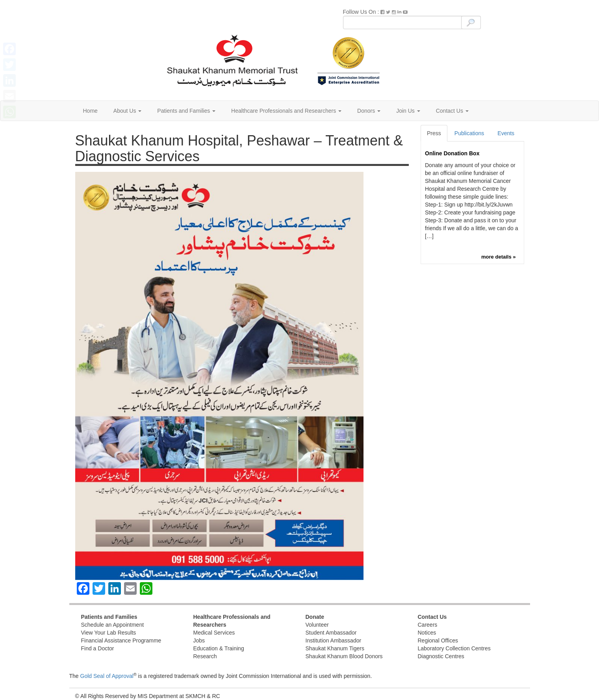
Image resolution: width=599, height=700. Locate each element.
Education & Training (219, 648)
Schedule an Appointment (113, 625)
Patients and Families (186, 111)
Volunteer (317, 625)
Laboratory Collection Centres (454, 648)
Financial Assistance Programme (121, 640)
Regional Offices (438, 640)
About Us (127, 111)
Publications (469, 133)
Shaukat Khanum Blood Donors (344, 656)
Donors (369, 111)
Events (506, 133)
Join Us (408, 111)
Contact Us (452, 111)
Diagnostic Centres (441, 656)
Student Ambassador (331, 633)
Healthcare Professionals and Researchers (286, 111)
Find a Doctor (98, 648)
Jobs (199, 640)
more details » (498, 257)
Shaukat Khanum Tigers (335, 648)
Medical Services (214, 633)
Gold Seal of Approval (107, 676)
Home (90, 111)
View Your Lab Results (109, 633)
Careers (428, 625)
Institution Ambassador (334, 640)
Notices (427, 633)
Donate (315, 617)
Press (434, 133)
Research (205, 656)
